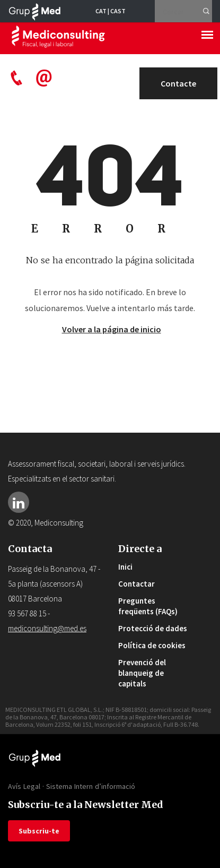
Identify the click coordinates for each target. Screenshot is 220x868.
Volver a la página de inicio (112, 329)
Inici (125, 567)
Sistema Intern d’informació (91, 786)
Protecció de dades (153, 628)
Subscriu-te (39, 831)
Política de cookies (152, 645)
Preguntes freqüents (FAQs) (148, 606)
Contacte (178, 83)
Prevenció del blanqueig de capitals (142, 673)
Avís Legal (24, 786)
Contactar (137, 584)
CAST (118, 11)
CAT (101, 11)
